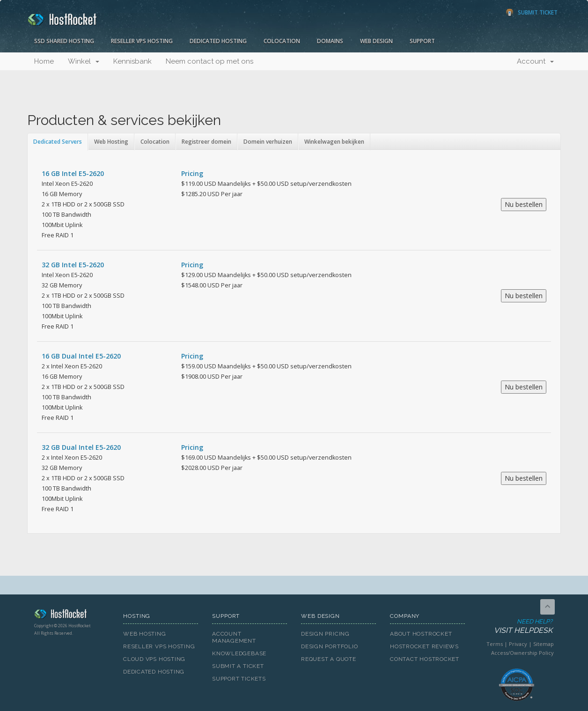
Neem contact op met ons (209, 61)
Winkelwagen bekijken (334, 142)
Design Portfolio (329, 646)
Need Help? (516, 627)
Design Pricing (325, 634)
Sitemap (544, 644)
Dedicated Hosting (218, 41)
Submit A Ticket (238, 666)
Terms (495, 644)
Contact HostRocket (425, 659)
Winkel (84, 61)
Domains (330, 41)
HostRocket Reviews (424, 646)
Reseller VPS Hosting (142, 41)
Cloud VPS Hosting (154, 659)
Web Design (376, 41)
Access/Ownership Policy (522, 653)
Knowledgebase (239, 653)
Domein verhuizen (268, 142)
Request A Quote (329, 659)
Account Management (234, 637)
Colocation (282, 41)
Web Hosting (111, 142)
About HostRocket (421, 634)
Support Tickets (239, 679)
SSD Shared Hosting (64, 41)
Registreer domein (206, 142)
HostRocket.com (72, 616)
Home (44, 61)
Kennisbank (132, 61)
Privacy (518, 644)
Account (535, 61)
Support (422, 41)
